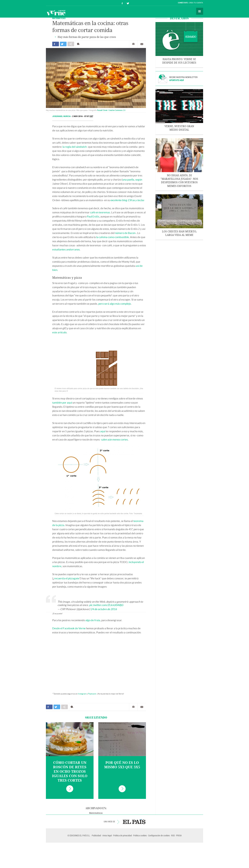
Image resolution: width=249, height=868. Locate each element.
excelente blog (127, 200)
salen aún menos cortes (114, 439)
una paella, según (132, 180)
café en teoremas (100, 212)
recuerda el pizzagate (67, 578)
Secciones (200, 11)
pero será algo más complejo (115, 304)
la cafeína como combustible (113, 237)
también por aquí (62, 403)
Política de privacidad (123, 835)
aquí (103, 431)
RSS (173, 835)
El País (56, 3)
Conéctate (183, 3)
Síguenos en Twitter (128, 3)
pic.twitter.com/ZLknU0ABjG (106, 605)
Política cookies (140, 835)
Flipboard (92, 694)
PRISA (179, 835)
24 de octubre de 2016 (104, 609)
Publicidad (96, 835)
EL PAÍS (134, 822)
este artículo (59, 332)
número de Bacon (125, 233)
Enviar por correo (142, 44)
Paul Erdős (93, 216)
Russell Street (102, 110)
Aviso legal (107, 835)
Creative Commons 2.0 (117, 110)
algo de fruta (93, 620)
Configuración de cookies (159, 835)
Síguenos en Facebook (122, 3)
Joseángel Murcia (62, 116)
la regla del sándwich (75, 147)
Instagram (82, 694)
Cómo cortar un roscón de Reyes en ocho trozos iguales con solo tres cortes (70, 772)
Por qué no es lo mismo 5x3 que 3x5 (122, 765)
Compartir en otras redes (71, 44)
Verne (56, 13)
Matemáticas (59, 18)
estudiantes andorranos (66, 249)
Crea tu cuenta (196, 3)
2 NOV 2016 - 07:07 (83, 116)
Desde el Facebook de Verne (69, 628)
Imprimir (133, 44)
